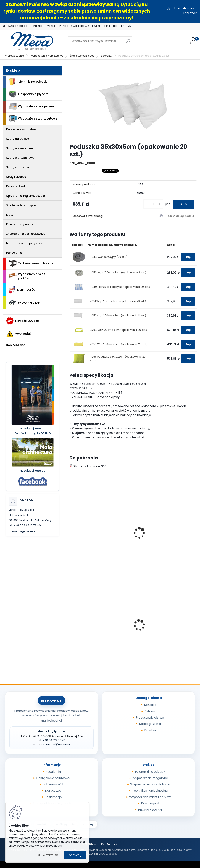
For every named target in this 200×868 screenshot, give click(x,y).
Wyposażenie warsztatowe (47, 56)
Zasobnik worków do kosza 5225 (174, 624)
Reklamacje (53, 797)
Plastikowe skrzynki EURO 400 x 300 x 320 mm (131, 624)
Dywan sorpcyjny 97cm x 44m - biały (176, 528)
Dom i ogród (22, 290)
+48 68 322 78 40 (54, 740)
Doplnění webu (17, 345)
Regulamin (53, 772)
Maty (10, 215)
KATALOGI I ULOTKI (104, 26)
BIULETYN (125, 26)
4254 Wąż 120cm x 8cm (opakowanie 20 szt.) (119, 330)
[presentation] (71, 529)
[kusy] (153, 204)
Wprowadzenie (15, 56)
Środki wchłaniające (82, 56)
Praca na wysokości (21, 224)
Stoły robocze (16, 177)
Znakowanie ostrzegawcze (26, 234)
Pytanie (150, 711)
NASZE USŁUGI (18, 26)
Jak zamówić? (53, 784)
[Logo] (28, 41)
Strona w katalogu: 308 (88, 466)
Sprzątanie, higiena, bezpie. (26, 196)
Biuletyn (150, 730)
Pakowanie (14, 253)
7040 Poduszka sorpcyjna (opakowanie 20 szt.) (120, 287)
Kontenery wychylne (21, 129)
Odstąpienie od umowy (53, 778)
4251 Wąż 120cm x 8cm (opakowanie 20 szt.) (118, 301)
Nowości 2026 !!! (22, 321)
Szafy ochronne (18, 167)
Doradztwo (53, 791)
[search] (128, 42)
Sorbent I (79, 533)
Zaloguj (176, 9)
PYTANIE (51, 26)
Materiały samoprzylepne (25, 243)
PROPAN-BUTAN (25, 303)
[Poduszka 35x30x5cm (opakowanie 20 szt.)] (133, 103)
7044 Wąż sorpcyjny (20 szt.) (109, 257)
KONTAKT (36, 26)
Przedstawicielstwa (150, 718)
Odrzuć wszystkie (47, 855)
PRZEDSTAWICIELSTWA (74, 26)
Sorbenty (106, 56)
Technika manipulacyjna (32, 264)
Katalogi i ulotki (150, 724)
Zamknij (75, 855)
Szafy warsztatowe (20, 158)
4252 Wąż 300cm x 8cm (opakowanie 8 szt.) (118, 316)
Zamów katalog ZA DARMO (33, 433)
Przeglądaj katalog (33, 429)
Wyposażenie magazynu (31, 106)
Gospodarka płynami (29, 94)
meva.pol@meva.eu (23, 531)
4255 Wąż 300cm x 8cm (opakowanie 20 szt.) (119, 344)
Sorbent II (122, 533)
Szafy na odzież (17, 139)
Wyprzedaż (19, 334)
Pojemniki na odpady (28, 82)
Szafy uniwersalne (19, 148)
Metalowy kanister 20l (88, 623)
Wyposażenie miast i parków (28, 276)
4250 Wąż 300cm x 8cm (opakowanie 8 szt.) (118, 273)
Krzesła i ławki (16, 186)
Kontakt (150, 705)
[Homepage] (4, 26)
